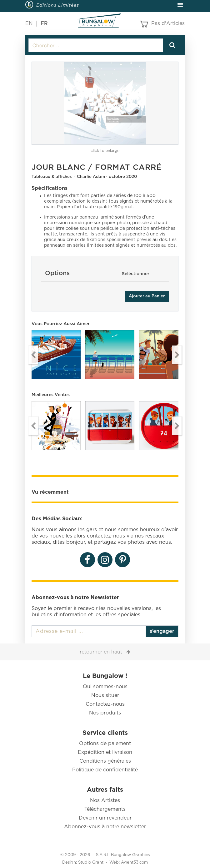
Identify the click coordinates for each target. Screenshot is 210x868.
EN (29, 23)
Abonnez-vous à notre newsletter (105, 827)
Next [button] (177, 355)
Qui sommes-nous (105, 687)
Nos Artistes (105, 800)
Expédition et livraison (105, 752)
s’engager (162, 631)
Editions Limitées (58, 5)
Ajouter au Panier (147, 296)
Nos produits (105, 713)
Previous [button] (33, 355)
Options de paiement (105, 744)
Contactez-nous (105, 704)
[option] (105, 103)
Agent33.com (134, 863)
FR (44, 23)
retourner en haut (101, 652)
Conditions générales (105, 761)
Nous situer (105, 695)
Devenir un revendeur (105, 818)
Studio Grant (91, 863)
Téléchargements (105, 809)
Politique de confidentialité (105, 770)
